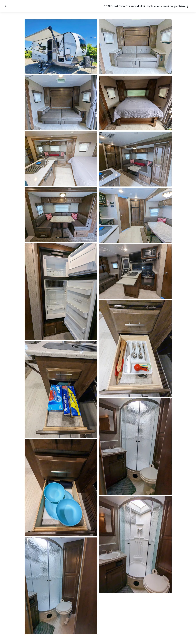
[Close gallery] (6, 6)
